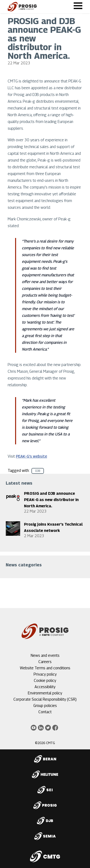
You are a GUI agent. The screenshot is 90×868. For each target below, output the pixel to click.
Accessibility (45, 687)
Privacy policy (45, 674)
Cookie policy (45, 681)
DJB (38, 471)
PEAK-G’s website (31, 456)
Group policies (45, 706)
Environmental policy (45, 693)
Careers (45, 662)
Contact (45, 712)
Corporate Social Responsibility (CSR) (45, 699)
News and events (45, 655)
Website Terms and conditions (45, 668)
